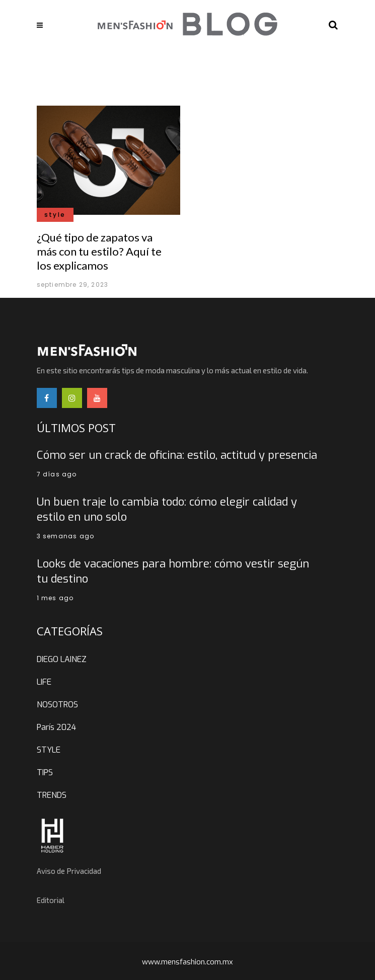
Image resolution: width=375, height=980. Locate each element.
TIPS (45, 772)
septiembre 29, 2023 (73, 284)
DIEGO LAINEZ (62, 659)
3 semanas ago (66, 536)
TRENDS (52, 795)
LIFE (44, 682)
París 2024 (56, 727)
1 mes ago (55, 598)
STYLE (49, 750)
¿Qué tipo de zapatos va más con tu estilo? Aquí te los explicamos (99, 251)
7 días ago (57, 474)
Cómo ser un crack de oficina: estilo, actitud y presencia (177, 455)
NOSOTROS (57, 705)
